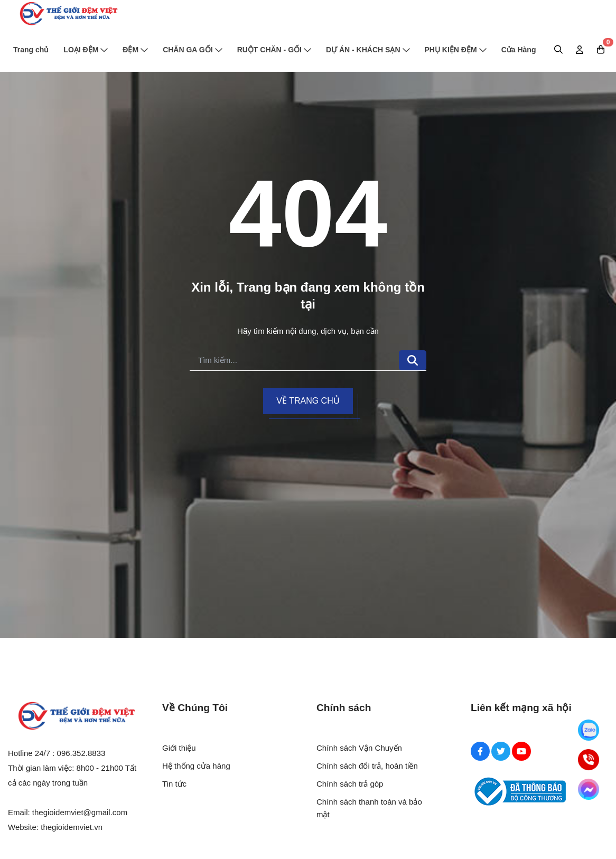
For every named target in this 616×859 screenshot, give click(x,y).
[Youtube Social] (521, 751)
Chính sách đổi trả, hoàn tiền (367, 766)
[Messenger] (589, 789)
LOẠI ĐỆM (86, 50)
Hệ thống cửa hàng (196, 766)
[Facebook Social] (480, 751)
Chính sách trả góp (350, 784)
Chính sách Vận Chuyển (359, 748)
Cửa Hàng (519, 50)
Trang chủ (31, 50)
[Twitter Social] (501, 751)
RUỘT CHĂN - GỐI (274, 50)
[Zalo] (589, 730)
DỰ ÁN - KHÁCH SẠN (368, 50)
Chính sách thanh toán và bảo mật (369, 808)
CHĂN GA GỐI (192, 50)
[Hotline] (589, 760)
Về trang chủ (308, 401)
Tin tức (174, 784)
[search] (294, 361)
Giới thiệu (179, 748)
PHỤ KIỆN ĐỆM (456, 50)
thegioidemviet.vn (72, 827)
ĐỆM (135, 50)
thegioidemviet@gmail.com (80, 812)
